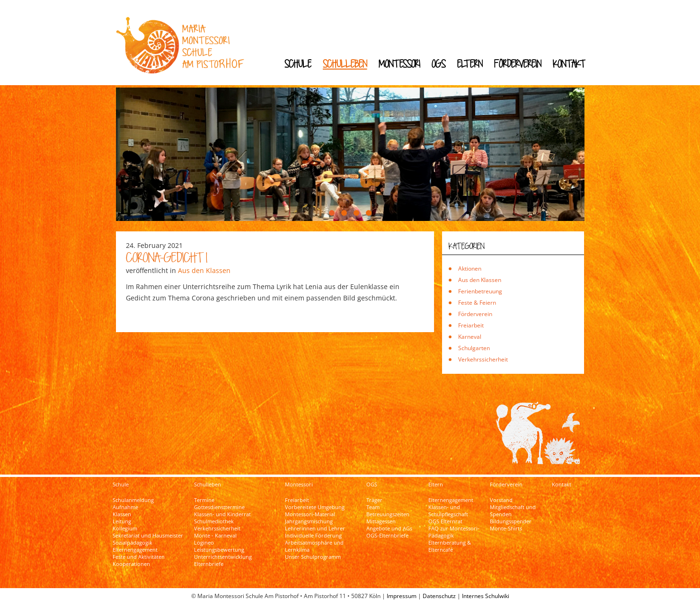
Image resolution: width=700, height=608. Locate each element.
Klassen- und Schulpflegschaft (448, 511)
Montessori (399, 64)
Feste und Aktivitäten (139, 557)
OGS (439, 64)
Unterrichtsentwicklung (223, 557)
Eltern (470, 64)
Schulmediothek (214, 521)
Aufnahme (125, 507)
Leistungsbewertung (219, 550)
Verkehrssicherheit (483, 359)
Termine (204, 500)
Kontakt (569, 64)
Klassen (122, 514)
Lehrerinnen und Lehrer (315, 529)
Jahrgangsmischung (309, 521)
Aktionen (470, 269)
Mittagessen (381, 521)
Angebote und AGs (389, 529)
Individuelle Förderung (313, 536)
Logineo (204, 543)
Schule (298, 64)
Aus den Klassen (204, 270)
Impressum (402, 596)
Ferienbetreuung (480, 291)
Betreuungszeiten (388, 514)
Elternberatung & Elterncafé (450, 546)
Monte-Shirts (506, 529)
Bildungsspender (511, 521)
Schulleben (345, 64)
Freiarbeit (471, 325)
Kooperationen (131, 564)
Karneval (470, 337)
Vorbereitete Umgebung (315, 507)
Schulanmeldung (133, 500)
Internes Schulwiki (486, 596)
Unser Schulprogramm (313, 557)
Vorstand (501, 500)
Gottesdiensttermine (219, 507)
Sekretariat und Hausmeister (148, 536)
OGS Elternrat (445, 521)
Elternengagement (135, 550)
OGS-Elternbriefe (387, 536)
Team (373, 507)
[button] (332, 213)
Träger (374, 500)
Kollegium (125, 529)
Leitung (122, 521)
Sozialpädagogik (133, 543)
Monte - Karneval (215, 536)
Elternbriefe (209, 564)
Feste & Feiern (477, 303)
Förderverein (518, 64)
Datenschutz (439, 596)
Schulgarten (474, 348)
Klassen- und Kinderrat (222, 514)
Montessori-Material (310, 514)
